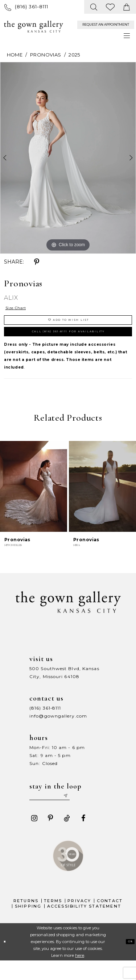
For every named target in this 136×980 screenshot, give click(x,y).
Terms (53, 920)
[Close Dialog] (7, 961)
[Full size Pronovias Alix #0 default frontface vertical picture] (68, 158)
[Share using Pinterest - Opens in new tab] (37, 262)
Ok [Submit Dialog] (128, 961)
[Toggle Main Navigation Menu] (127, 36)
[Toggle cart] (127, 7)
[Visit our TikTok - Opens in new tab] (67, 838)
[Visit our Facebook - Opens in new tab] (83, 838)
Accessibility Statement (84, 925)
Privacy (79, 920)
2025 (74, 55)
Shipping (28, 925)
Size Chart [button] (22, 309)
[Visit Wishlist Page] (111, 7)
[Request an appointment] (106, 25)
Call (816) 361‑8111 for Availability (72, 344)
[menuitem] (26, 7)
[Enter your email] (61, 813)
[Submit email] (86, 813)
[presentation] (34, 501)
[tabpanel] (68, 158)
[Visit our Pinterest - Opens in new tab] (50, 838)
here (80, 975)
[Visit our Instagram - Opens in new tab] (34, 838)
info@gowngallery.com (58, 731)
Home (15, 55)
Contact (110, 920)
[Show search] (94, 7)
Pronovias (46, 55)
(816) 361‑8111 (45, 723)
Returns (26, 920)
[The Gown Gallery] (34, 27)
